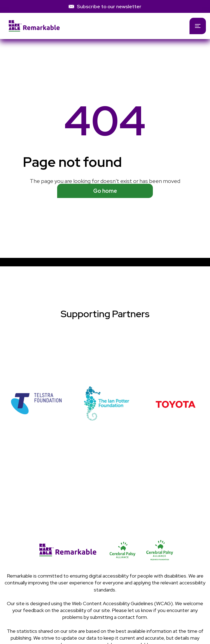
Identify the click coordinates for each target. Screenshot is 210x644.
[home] (91, 26)
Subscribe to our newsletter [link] (109, 6)
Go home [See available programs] (105, 191)
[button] (198, 26)
